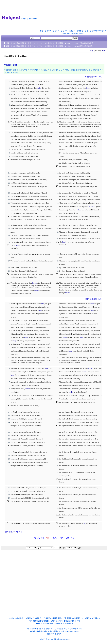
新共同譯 (59, 43)
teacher (28, 389)
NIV (66, 43)
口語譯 (90, 43)
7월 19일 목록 (39, 538)
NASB (77, 43)
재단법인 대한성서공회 (45, 621)
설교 (67, 538)
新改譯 (83, 43)
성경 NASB (65, 31)
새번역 (39, 43)
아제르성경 (79, 33)
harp (41, 310)
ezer (70, 351)
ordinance (92, 206)
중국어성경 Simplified (93, 31)
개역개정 (14, 43)
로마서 (56, 538)
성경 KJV (56, 31)
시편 (62, 538)
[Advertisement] (57, 15)
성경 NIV (48, 31)
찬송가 (73, 31)
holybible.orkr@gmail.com (59, 639)
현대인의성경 (49, 43)
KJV (71, 43)
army (43, 304)
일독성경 (80, 31)
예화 (73, 538)
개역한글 (23, 43)
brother (16, 246)
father (39, 88)
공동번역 (31, 43)
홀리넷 (66, 621)
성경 (42, 31)
